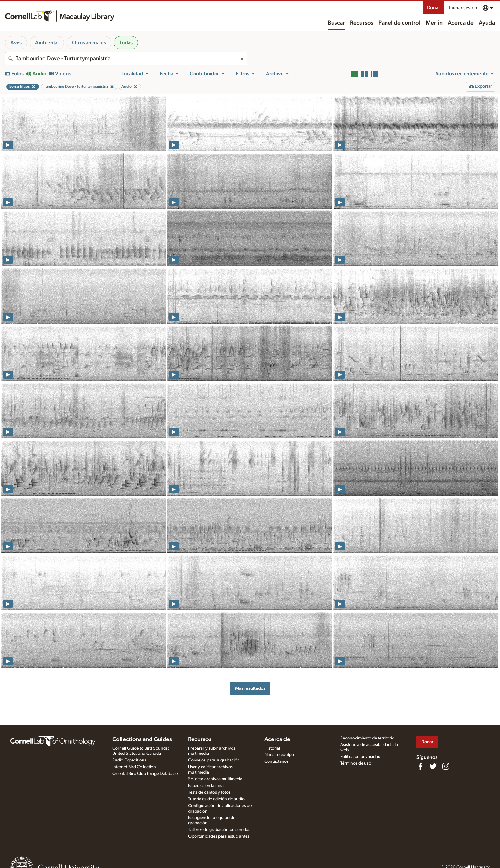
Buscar (336, 23)
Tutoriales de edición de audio (216, 799)
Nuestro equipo (279, 755)
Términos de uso (356, 763)
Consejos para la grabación (214, 760)
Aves (16, 43)
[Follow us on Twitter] (433, 766)
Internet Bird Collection (134, 767)
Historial (272, 748)
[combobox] (126, 59)
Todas (126, 43)
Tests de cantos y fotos (209, 792)
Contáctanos (276, 761)
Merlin (434, 23)
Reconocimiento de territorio (367, 738)
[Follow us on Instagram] (446, 766)
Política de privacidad (360, 757)
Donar (433, 8)
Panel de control (400, 23)
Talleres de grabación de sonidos (219, 830)
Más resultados (250, 688)
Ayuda (487, 23)
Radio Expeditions (129, 760)
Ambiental (47, 43)
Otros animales (89, 43)
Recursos (362, 23)
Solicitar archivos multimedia (215, 779)
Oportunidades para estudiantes (219, 836)
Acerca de (461, 23)
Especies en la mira (206, 786)
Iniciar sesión (463, 8)
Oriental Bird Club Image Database (145, 774)
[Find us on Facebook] (420, 766)
